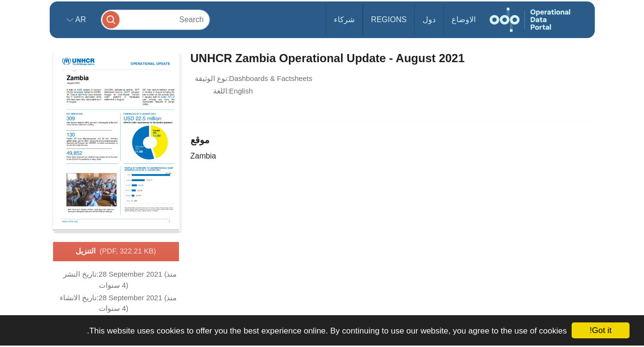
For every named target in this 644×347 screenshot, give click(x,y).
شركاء (344, 20)
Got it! (600, 330)
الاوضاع (464, 20)
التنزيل (116, 252)
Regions (389, 20)
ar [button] (80, 20)
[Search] (155, 20)
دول (429, 20)
